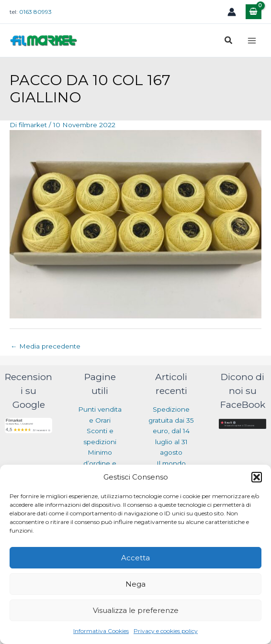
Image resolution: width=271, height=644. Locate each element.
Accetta (135, 558)
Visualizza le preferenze (136, 610)
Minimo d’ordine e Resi (100, 463)
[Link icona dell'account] (232, 12)
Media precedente (45, 346)
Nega (135, 584)
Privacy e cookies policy (166, 631)
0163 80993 (35, 12)
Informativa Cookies (101, 631)
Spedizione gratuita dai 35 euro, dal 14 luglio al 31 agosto (171, 431)
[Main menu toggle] (252, 40)
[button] (257, 477)
